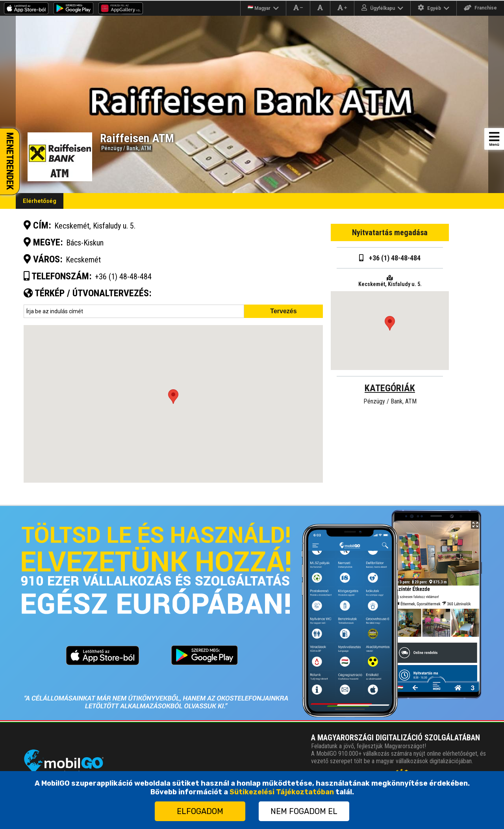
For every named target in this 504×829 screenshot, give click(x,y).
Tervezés (283, 311)
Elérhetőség (40, 201)
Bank (132, 148)
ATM (146, 148)
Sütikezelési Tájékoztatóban (282, 792)
